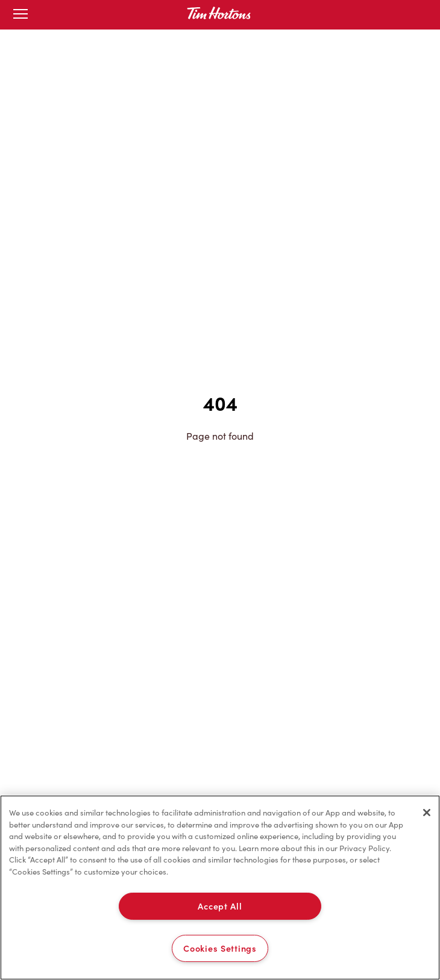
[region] (220, 888)
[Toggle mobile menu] (20, 15)
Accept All (220, 906)
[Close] (427, 813)
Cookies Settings (220, 948)
